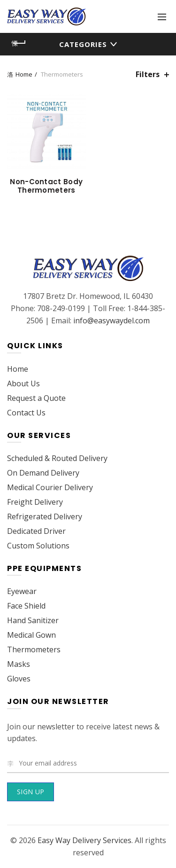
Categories (83, 44)
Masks (19, 664)
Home (24, 74)
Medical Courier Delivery (50, 487)
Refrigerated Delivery (45, 516)
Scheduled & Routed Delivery (57, 458)
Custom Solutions (38, 546)
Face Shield (26, 606)
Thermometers (34, 649)
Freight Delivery (35, 502)
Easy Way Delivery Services (84, 840)
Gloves (19, 679)
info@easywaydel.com (111, 321)
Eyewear (22, 591)
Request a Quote (36, 398)
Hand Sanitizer (33, 620)
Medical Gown (31, 635)
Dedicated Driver (36, 531)
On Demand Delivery (43, 473)
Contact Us (26, 413)
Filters (148, 74)
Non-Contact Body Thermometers (46, 186)
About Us (23, 383)
